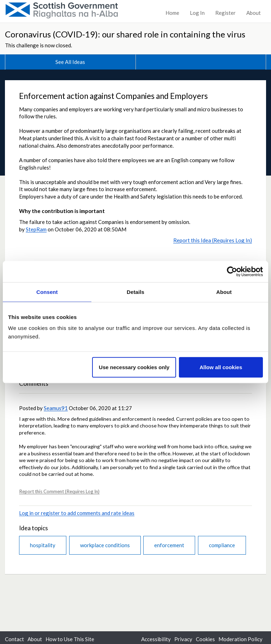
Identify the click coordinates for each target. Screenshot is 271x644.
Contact (14, 639)
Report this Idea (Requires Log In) (213, 240)
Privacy (183, 639)
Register (225, 13)
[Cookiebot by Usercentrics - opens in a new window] (232, 271)
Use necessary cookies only (134, 367)
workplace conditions (105, 545)
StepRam (36, 229)
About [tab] (224, 292)
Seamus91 (56, 408)
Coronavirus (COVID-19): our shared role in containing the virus (125, 34)
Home (172, 13)
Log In (197, 13)
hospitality (43, 545)
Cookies (205, 639)
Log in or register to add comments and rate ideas (77, 513)
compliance (222, 545)
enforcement (169, 545)
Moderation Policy (240, 639)
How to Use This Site (70, 639)
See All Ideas (70, 62)
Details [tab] (135, 292)
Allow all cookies (221, 367)
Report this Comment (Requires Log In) (59, 491)
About (254, 13)
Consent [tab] (47, 292)
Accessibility (156, 639)
